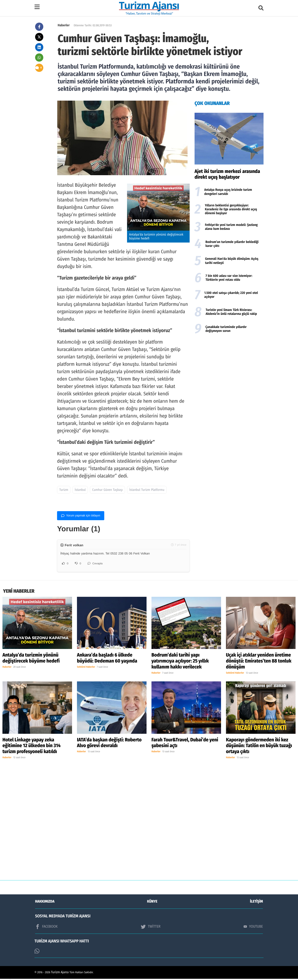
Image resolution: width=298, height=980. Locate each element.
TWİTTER (151, 928)
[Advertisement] (229, 369)
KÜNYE (152, 903)
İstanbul (80, 490)
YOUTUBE (253, 928)
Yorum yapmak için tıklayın (81, 516)
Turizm (64, 490)
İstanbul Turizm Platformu (147, 490)
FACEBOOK (46, 928)
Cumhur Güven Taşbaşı (107, 490)
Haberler (64, 25)
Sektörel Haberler (86, 668)
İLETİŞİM (256, 903)
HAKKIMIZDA (45, 903)
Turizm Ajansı (60, 974)
